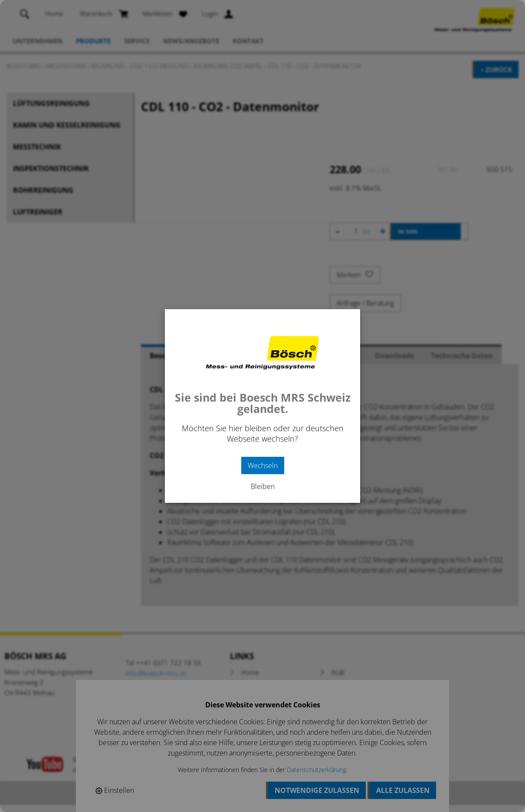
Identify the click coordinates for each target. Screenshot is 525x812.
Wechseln (263, 465)
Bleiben (263, 486)
